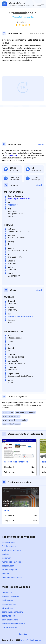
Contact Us (23, 634)
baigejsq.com (8, 566)
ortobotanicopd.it (12, 155)
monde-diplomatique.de (13, 562)
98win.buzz (7, 608)
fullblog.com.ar (9, 546)
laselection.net (9, 542)
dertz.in (5, 554)
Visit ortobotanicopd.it (23, 17)
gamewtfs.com (9, 616)
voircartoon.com (10, 628)
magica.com (7, 592)
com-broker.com (10, 620)
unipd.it (8, 510)
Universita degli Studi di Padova (20, 316)
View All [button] (41, 144)
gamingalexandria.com (12, 612)
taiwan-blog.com (10, 570)
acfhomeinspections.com (14, 624)
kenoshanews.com (11, 596)
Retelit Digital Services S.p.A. (19, 198)
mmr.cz (5, 574)
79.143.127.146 (13, 205)
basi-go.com (8, 600)
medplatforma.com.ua (12, 578)
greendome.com (10, 604)
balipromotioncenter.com (16, 462)
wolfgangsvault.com (11, 550)
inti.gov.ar (6, 558)
